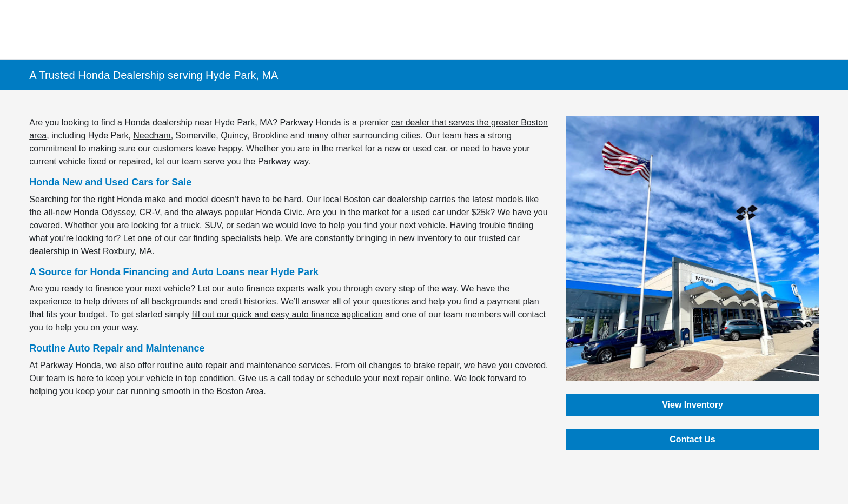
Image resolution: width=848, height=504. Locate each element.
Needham (152, 135)
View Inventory (693, 405)
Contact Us (692, 439)
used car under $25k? (453, 212)
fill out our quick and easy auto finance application (287, 314)
